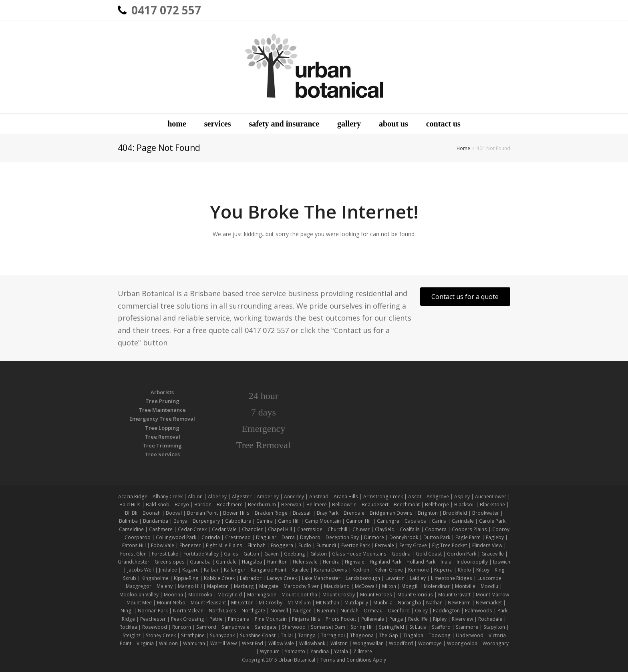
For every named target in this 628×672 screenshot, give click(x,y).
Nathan (434, 603)
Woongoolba (462, 643)
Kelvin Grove (389, 570)
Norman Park (153, 611)
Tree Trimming (162, 445)
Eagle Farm (468, 537)
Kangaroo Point (269, 570)
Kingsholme (155, 578)
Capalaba (416, 521)
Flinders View (487, 545)
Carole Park (492, 521)
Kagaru (190, 570)
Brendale (354, 513)
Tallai (287, 635)
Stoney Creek (161, 635)
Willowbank (312, 643)
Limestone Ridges (452, 578)
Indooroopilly (472, 562)
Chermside (310, 529)
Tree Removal (162, 437)
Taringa (307, 635)
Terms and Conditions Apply (353, 660)
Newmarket (489, 603)
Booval (174, 513)
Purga (396, 619)
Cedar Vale (224, 529)
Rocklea (128, 627)
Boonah (152, 513)
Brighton (428, 513)
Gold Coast (429, 554)
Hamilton (277, 562)
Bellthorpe (437, 505)
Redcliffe (418, 619)
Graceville (493, 554)
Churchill (337, 529)
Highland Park (385, 562)
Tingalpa (413, 635)
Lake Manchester (321, 578)
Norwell (279, 611)
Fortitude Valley (201, 554)
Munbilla (383, 603)
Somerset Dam (328, 627)
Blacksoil (464, 505)
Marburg (244, 586)
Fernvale (384, 545)
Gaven (272, 554)
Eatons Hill (134, 545)
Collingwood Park (176, 537)
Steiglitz (132, 635)
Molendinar (437, 586)
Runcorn (182, 627)
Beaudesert (375, 505)
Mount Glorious (415, 595)
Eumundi (326, 545)
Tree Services (162, 454)
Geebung (295, 554)
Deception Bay (342, 537)
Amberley (268, 496)
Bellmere (317, 505)
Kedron (361, 570)
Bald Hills (130, 505)
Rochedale (490, 619)
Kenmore (419, 570)
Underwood (470, 635)
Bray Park (328, 513)
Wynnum (270, 651)
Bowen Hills (236, 513)
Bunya (180, 521)
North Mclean (188, 611)
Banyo (182, 505)
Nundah (349, 611)
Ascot (415, 496)
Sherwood (294, 627)
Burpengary (206, 521)
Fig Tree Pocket (450, 545)
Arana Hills (346, 496)
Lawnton (395, 578)
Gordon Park (462, 554)
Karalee (300, 570)
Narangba (409, 603)
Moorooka (200, 595)
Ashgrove (438, 496)
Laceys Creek (282, 578)
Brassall (302, 513)
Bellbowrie (344, 505)
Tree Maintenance (162, 410)
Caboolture (238, 521)
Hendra (331, 562)
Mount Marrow (492, 595)
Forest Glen (133, 554)
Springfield (391, 627)
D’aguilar (266, 537)
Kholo (464, 570)
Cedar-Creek (192, 529)
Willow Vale (281, 643)
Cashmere (161, 529)
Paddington (446, 611)
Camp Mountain (323, 521)
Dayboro (310, 537)
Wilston (339, 643)
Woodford (401, 643)
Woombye (430, 643)
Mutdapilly (356, 603)
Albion (195, 496)
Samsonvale (235, 627)
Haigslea (252, 562)
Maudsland (337, 586)
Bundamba (156, 521)
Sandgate (266, 627)
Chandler (252, 529)
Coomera (436, 529)
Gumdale (226, 562)
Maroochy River (301, 586)
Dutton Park (437, 537)
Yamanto (295, 651)
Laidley (418, 578)
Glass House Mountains (359, 554)
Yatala (341, 651)
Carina (439, 521)
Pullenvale (373, 619)
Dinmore (374, 537)
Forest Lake (165, 554)
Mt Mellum (299, 603)
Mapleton (218, 586)
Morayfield (230, 595)
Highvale (355, 562)
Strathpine (193, 635)
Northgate (253, 611)
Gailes (231, 554)
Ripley (440, 619)
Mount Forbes (376, 595)
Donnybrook (404, 537)
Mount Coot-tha (299, 595)
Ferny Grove (413, 545)
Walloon (168, 643)
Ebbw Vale (163, 545)
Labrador (251, 578)
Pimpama (239, 619)
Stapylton (494, 627)
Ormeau (373, 611)
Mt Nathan (328, 603)
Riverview (462, 619)
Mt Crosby (271, 603)
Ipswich (502, 562)
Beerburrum (262, 505)
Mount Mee (139, 603)
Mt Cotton (242, 603)
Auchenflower (491, 496)
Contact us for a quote (465, 297)
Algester (242, 496)
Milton (389, 586)
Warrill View (223, 643)
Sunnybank (222, 635)
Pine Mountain (271, 619)
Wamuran (194, 643)
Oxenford (399, 611)
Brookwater (486, 513)
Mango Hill (190, 586)
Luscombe (489, 578)
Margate (269, 586)
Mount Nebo (171, 603)
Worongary (496, 643)
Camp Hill (289, 521)
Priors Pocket (341, 619)
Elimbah (257, 545)
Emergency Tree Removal (162, 419)
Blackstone (492, 505)
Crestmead (238, 537)
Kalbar (211, 570)
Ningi (127, 611)
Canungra (388, 521)
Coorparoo (138, 537)
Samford (206, 627)
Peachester (153, 619)
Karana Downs (331, 570)
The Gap (388, 635)
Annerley (294, 496)
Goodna (401, 554)
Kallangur (235, 570)
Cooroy (501, 529)
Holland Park (421, 562)
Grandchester (134, 562)
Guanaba (200, 562)
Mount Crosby (339, 595)
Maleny (165, 586)
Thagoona (362, 635)
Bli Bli (131, 513)
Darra (288, 537)
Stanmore (467, 627)
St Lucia (418, 627)
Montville (465, 586)
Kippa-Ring (186, 578)
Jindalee (168, 570)
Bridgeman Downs (391, 513)
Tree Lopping (162, 428)
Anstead (319, 496)
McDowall (366, 586)
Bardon (203, 505)
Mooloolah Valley (139, 595)
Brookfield (455, 513)
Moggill (410, 586)
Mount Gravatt (454, 595)
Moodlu (489, 586)
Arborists (162, 392)
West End (253, 643)
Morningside (262, 595)
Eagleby (495, 537)
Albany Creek (168, 496)
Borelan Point (202, 513)
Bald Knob (158, 505)
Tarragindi (333, 635)
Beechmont (407, 505)
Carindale (463, 521)
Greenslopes (170, 562)
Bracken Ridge (271, 513)
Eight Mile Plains (224, 545)
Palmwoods (479, 611)
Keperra (443, 570)
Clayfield (385, 529)
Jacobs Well (141, 570)
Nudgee (302, 611)
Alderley (217, 496)
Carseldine (131, 529)
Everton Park (355, 545)
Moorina (173, 595)
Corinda (211, 537)
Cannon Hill (359, 521)
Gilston (319, 554)
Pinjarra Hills (306, 619)
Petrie (216, 619)
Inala (446, 562)
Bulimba (128, 521)
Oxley (421, 611)
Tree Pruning (162, 401)
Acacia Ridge (133, 496)
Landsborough (363, 578)
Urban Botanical (297, 660)
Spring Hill (362, 627)
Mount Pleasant (208, 603)
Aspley (462, 496)
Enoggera (282, 545)
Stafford (441, 627)
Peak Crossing (188, 619)
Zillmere (363, 651)
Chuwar (361, 529)
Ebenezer (190, 545)
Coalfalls (410, 529)
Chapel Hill (280, 529)
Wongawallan (368, 643)
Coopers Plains (469, 529)
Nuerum (326, 611)
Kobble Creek (219, 578)
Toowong (440, 635)
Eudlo (305, 545)
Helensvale (305, 562)
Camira (265, 521)
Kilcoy (483, 570)
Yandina (320, 651)
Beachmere (230, 505)
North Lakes (222, 611)
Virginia (145, 643)
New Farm (459, 603)
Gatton (251, 554)
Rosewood (155, 627)
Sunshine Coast (258, 635)
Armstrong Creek (383, 496)
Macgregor (139, 586)
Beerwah (291, 505)
